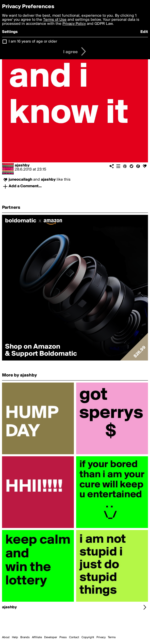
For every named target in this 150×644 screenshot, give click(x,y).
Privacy (101, 637)
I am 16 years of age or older (33, 42)
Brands (25, 637)
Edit (144, 32)
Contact (74, 637)
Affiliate (37, 637)
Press (63, 637)
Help (15, 637)
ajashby (22, 165)
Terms (112, 637)
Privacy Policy (74, 24)
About (6, 637)
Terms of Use (55, 20)
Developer (51, 637)
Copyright (88, 637)
